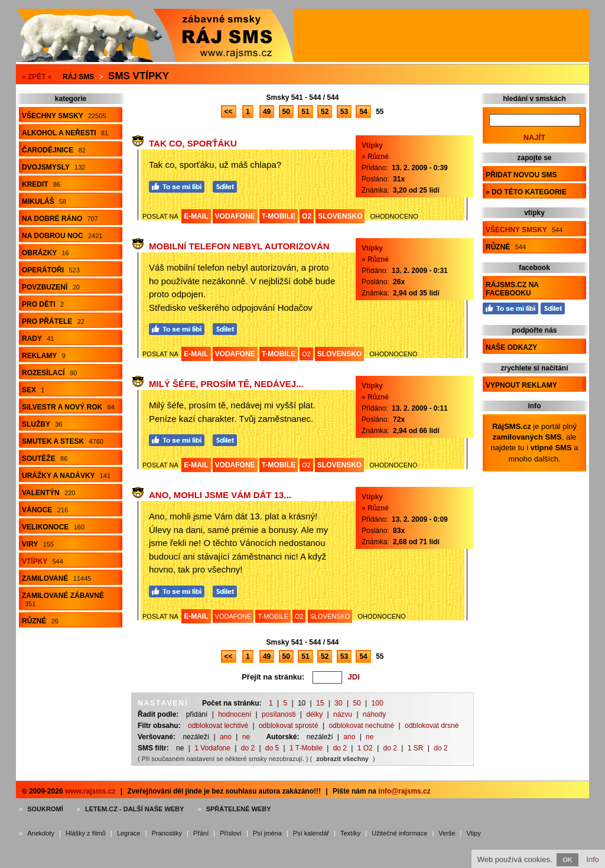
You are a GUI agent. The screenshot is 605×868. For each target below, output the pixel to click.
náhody (374, 714)
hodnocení (235, 714)
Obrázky (45, 253)
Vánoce (45, 510)
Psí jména (267, 833)
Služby (42, 424)
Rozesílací (49, 373)
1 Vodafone (212, 748)
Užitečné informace (399, 833)
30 (338, 703)
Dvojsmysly (53, 167)
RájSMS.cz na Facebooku (512, 289)
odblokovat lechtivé (218, 726)
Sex (33, 390)
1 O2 (365, 748)
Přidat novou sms (521, 175)
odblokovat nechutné (361, 726)
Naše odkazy (511, 347)
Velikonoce (53, 527)
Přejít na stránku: (273, 677)
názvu (343, 714)
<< (229, 112)
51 (305, 112)
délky (314, 714)
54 (363, 112)
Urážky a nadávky (66, 476)
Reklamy (44, 356)
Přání (201, 833)
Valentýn (48, 493)
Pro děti (43, 304)
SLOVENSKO (340, 216)
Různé (40, 621)
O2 (307, 216)
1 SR (416, 748)
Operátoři (51, 270)
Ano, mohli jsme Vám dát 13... (220, 495)
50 (286, 112)
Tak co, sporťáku (193, 143)
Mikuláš (44, 201)
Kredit (41, 184)
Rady (38, 339)
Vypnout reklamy (521, 385)
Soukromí (45, 809)
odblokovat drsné (432, 726)
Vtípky (43, 561)
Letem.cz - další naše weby (134, 809)
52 (325, 112)
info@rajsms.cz (404, 791)
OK (567, 860)
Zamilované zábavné (63, 599)
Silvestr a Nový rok (68, 407)
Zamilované (56, 578)
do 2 (248, 748)
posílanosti (279, 714)
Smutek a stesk (63, 441)
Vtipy (473, 833)
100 (378, 703)
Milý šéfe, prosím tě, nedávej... (226, 384)
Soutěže (45, 459)
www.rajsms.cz (90, 791)
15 (320, 703)
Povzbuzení (51, 287)
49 (267, 112)
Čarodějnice (54, 150)
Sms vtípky (139, 76)
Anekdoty (41, 833)
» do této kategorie (526, 192)
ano (226, 737)
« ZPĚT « (37, 77)
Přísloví (231, 833)
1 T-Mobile (306, 748)
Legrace (129, 833)
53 (344, 112)
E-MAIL (196, 216)
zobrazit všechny (342, 759)
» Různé (375, 157)
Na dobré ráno (60, 219)
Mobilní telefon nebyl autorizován (239, 246)
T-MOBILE (279, 216)
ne (246, 737)
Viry (38, 544)
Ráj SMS (78, 77)
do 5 (272, 748)
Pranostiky (167, 833)
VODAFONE (235, 216)
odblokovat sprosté (289, 726)
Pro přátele (53, 321)
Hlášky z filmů (86, 833)
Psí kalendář (311, 833)
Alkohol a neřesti (65, 133)
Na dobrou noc (62, 236)
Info (593, 859)
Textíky (350, 833)
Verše (447, 833)
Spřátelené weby (239, 809)
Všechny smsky (64, 116)
